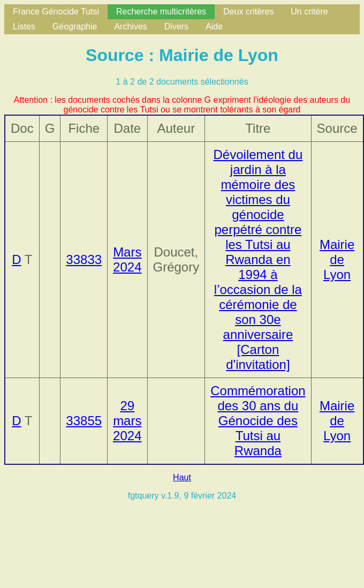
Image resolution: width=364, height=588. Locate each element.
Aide (214, 27)
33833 (84, 259)
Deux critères (248, 12)
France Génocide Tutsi (56, 12)
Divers (176, 27)
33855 (84, 421)
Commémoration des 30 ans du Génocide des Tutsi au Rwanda (258, 421)
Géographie (75, 27)
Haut (182, 477)
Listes (24, 27)
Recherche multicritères (161, 12)
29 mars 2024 (127, 421)
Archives (130, 27)
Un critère (309, 12)
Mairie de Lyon (337, 259)
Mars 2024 (127, 259)
